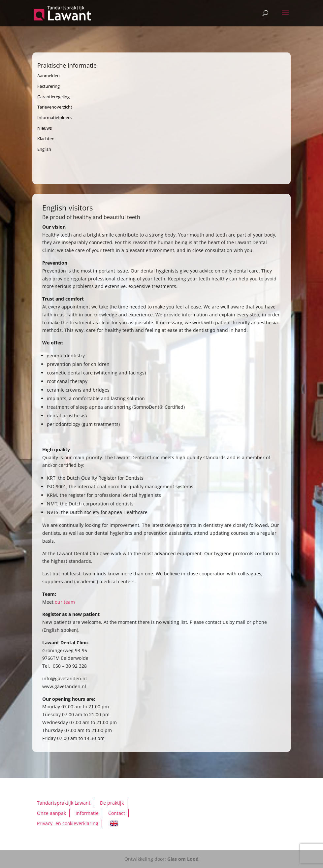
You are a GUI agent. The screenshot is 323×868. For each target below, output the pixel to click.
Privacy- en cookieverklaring (68, 823)
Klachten (46, 139)
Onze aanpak (51, 813)
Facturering (48, 86)
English (44, 149)
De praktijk (112, 803)
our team (65, 602)
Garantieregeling (53, 97)
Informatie (87, 813)
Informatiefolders (54, 117)
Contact (117, 813)
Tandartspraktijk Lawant (64, 803)
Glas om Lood (183, 859)
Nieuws (45, 128)
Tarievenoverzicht (55, 107)
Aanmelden (48, 76)
